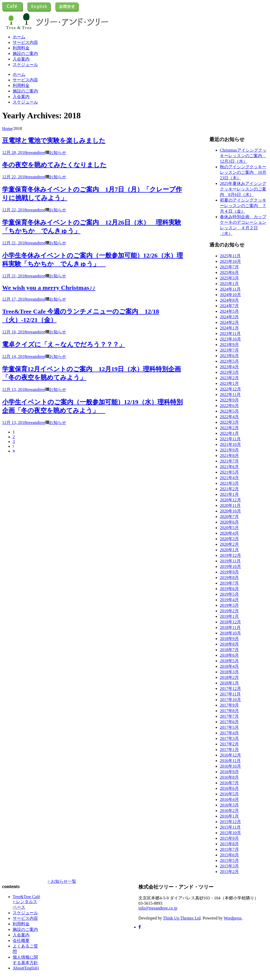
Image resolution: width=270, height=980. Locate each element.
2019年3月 (229, 605)
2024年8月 (229, 300)
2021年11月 (230, 439)
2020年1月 (229, 550)
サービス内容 (25, 42)
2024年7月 (229, 306)
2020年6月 (229, 522)
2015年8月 (229, 844)
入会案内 (21, 59)
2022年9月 (229, 400)
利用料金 (21, 48)
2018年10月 (230, 633)
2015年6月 (229, 855)
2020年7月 (229, 517)
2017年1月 (229, 750)
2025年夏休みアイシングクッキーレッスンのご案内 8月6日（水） (243, 189)
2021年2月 (229, 489)
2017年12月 (230, 689)
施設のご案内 (25, 53)
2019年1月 (229, 616)
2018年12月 (230, 622)
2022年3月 (229, 422)
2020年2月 (229, 544)
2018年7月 (229, 650)
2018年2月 (229, 677)
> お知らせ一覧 (62, 881)
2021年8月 (229, 456)
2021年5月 (229, 472)
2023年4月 (229, 367)
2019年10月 (230, 566)
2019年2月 (229, 611)
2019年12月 (230, 555)
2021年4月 (229, 478)
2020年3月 (229, 539)
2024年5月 (229, 311)
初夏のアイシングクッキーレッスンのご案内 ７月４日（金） (243, 206)
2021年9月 (229, 450)
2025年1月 (229, 284)
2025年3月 (229, 278)
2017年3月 (229, 738)
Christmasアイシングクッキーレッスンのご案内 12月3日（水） (243, 156)
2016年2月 (229, 811)
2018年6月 (229, 655)
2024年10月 (230, 295)
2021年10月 (230, 444)
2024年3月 (229, 317)
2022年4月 (229, 417)
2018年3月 (229, 672)
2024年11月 (230, 289)
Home (7, 129)
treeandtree (36, 153)
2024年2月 (229, 322)
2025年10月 (230, 261)
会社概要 (21, 941)
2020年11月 (230, 505)
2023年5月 (229, 361)
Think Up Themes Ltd (182, 918)
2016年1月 (229, 816)
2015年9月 (229, 838)
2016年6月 (229, 788)
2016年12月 (230, 755)
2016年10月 (230, 766)
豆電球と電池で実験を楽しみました (54, 141)
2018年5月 (229, 661)
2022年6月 (229, 406)
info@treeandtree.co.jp (158, 908)
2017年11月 (230, 694)
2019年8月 (229, 578)
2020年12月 (230, 500)
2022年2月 (229, 428)
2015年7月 (229, 849)
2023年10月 (230, 339)
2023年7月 (229, 350)
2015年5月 (229, 860)
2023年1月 (229, 383)
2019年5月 (229, 594)
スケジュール (25, 65)
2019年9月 (229, 572)
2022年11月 (230, 395)
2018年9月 (229, 639)
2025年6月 (229, 272)
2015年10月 (230, 833)
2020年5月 (229, 528)
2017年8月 (229, 711)
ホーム (19, 37)
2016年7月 (229, 783)
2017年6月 (229, 722)
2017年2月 (229, 744)
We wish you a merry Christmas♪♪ (49, 288)
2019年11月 (230, 561)
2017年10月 (230, 700)
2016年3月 (229, 805)
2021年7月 (229, 461)
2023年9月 (229, 345)
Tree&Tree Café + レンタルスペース (26, 902)
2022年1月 (229, 433)
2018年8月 (229, 644)
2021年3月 (229, 483)
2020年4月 (229, 533)
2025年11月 (230, 256)
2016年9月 (229, 772)
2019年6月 (229, 589)
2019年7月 (229, 583)
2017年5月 (229, 727)
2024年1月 (229, 328)
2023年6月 (229, 356)
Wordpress (233, 918)
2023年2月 (229, 378)
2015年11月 (230, 827)
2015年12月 (230, 822)
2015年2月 (229, 872)
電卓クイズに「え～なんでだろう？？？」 (64, 344)
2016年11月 (230, 761)
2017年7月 (229, 716)
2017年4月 (229, 733)
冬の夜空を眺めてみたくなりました (54, 165)
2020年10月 (230, 511)
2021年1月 (229, 494)
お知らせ (58, 153)
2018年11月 (230, 627)
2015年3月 (229, 866)
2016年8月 (229, 777)
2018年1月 (229, 683)
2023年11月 (230, 333)
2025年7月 (229, 267)
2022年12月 (230, 389)
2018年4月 (229, 666)
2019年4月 (229, 600)
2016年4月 (229, 799)
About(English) (26, 968)
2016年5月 (229, 794)
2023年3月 (229, 372)
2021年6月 (229, 467)
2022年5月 (229, 411)
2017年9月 (229, 705)
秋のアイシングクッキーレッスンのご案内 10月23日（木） (243, 172)
